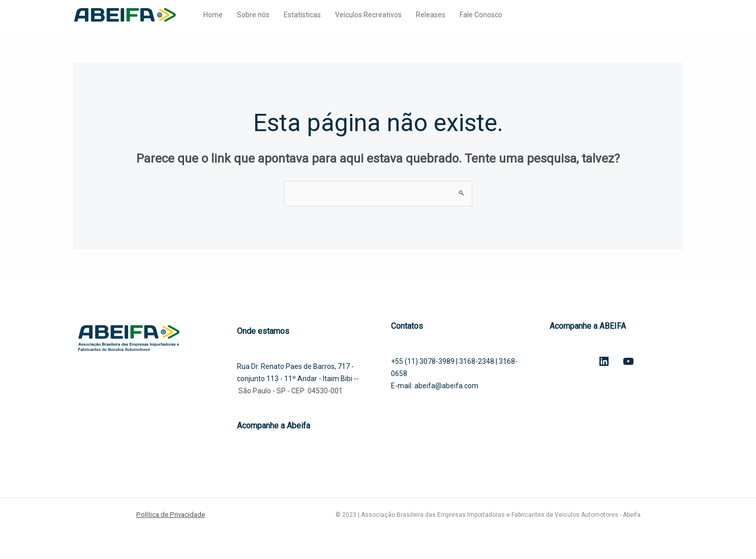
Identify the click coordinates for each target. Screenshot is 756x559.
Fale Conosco (481, 15)
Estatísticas (302, 15)
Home (213, 15)
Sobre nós (253, 15)
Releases (431, 15)
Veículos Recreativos (368, 15)
